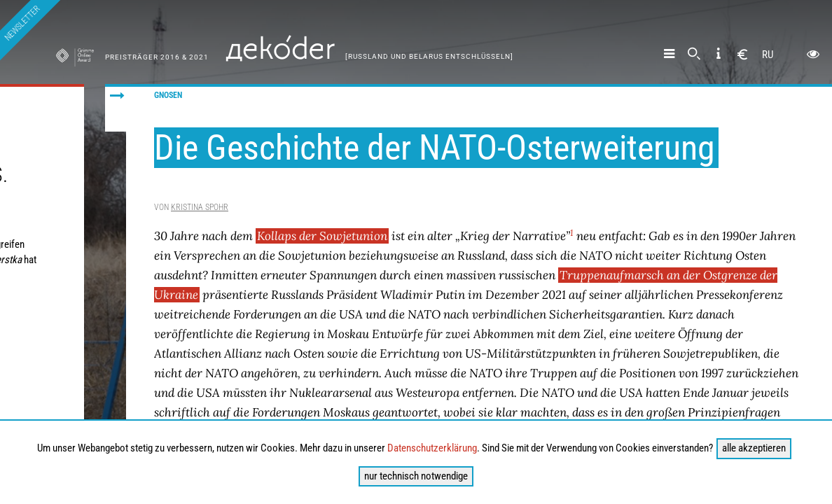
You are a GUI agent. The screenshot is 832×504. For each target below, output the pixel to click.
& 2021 (195, 57)
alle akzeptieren (754, 448)
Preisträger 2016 (144, 57)
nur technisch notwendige (416, 476)
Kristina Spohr (200, 207)
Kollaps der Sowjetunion (322, 236)
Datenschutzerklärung (432, 448)
